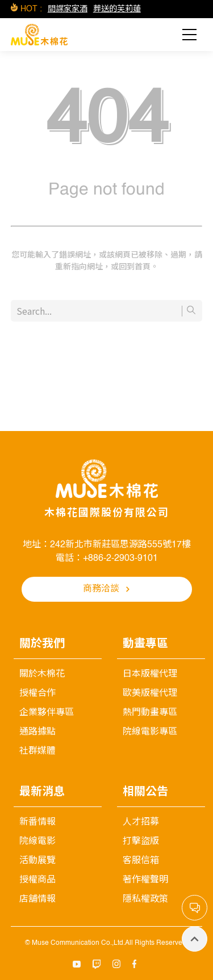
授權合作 (37, 694)
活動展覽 (37, 861)
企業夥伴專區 (47, 713)
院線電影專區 (150, 732)
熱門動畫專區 (150, 713)
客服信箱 (141, 861)
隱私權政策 (145, 899)
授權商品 (37, 880)
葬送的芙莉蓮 (117, 9)
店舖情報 (37, 899)
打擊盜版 (141, 842)
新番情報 (37, 822)
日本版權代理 (150, 674)
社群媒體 (37, 751)
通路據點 (37, 732)
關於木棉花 (42, 674)
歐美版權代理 (150, 694)
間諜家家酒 (68, 9)
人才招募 (141, 822)
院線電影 (37, 842)
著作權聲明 (145, 880)
